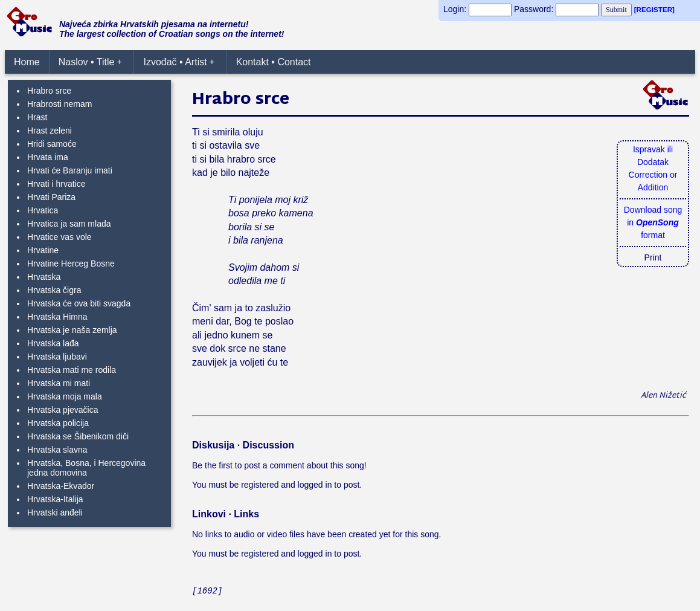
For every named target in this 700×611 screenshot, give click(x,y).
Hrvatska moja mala (65, 396)
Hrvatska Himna (57, 317)
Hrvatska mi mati (59, 383)
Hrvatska (44, 277)
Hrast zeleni (50, 131)
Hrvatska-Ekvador (61, 486)
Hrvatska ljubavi (57, 357)
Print (653, 257)
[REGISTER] (654, 9)
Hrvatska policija (58, 423)
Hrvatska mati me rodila (72, 370)
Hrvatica (43, 210)
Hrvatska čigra (54, 290)
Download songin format (653, 222)
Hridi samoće (52, 144)
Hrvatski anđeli (55, 512)
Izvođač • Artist (179, 62)
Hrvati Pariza (51, 197)
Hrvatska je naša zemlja (72, 330)
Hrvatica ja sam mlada (69, 224)
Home (27, 62)
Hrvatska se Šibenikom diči (78, 436)
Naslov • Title (90, 62)
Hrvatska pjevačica (63, 410)
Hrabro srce (49, 91)
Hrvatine (43, 250)
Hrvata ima (48, 157)
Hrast (37, 117)
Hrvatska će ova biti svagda (79, 303)
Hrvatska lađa (53, 343)
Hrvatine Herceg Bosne (71, 263)
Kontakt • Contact (274, 62)
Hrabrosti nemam (59, 104)
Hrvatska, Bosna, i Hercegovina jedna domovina (86, 468)
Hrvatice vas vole (59, 237)
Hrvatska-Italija (55, 499)
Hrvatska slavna (57, 450)
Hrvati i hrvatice (56, 184)
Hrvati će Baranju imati (70, 170)
